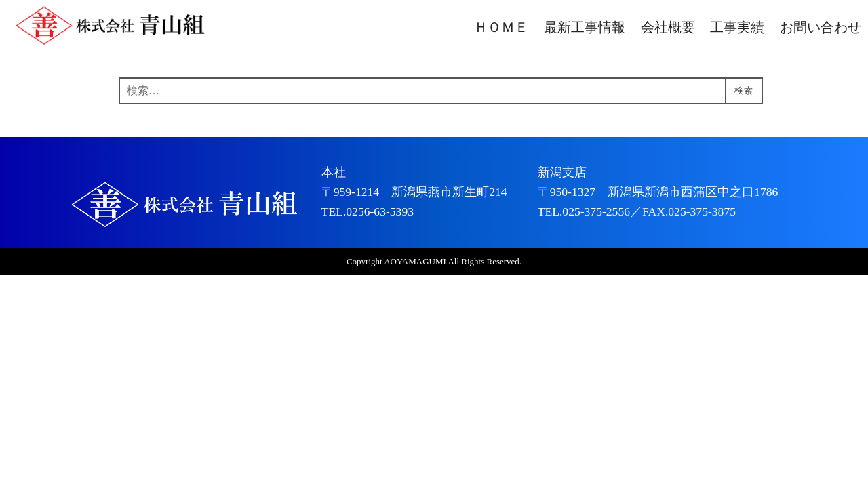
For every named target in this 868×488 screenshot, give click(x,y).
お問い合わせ (821, 27)
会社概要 (668, 27)
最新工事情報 (585, 27)
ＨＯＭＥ (501, 27)
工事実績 (737, 27)
